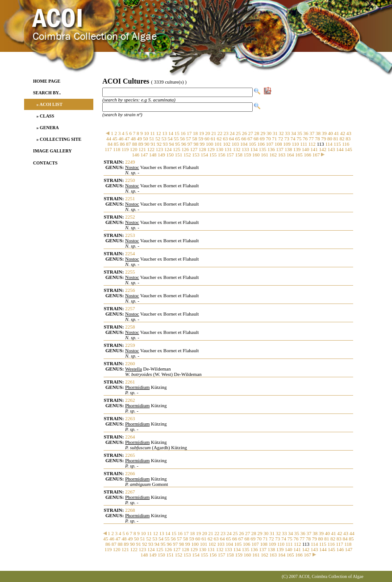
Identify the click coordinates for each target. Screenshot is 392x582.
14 (171, 133)
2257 (130, 308)
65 (238, 139)
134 (254, 149)
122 (151, 149)
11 (152, 133)
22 (220, 133)
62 (219, 139)
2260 (130, 363)
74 (293, 139)
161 (265, 155)
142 (323, 149)
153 (196, 155)
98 (196, 144)
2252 (130, 217)
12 (159, 133)
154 (204, 155)
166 (307, 155)
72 (281, 139)
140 (306, 149)
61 (213, 139)
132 (237, 149)
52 (158, 139)
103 (236, 144)
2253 (130, 235)
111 (304, 144)
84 (110, 144)
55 (176, 139)
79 (323, 139)
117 (108, 149)
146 (136, 155)
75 (299, 139)
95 (177, 144)
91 (153, 144)
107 (270, 144)
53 (164, 139)
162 (273, 155)
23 (226, 133)
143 (332, 149)
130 (220, 149)
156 (222, 155)
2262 (130, 400)
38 (318, 133)
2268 (130, 510)
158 (239, 155)
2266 (130, 473)
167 (316, 155)
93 (165, 144)
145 (348, 149)
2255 (130, 272)
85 (116, 144)
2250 (130, 180)
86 (123, 144)
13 (165, 133)
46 (121, 139)
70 (269, 139)
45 (115, 139)
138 (289, 149)
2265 (130, 455)
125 (177, 149)
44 (109, 139)
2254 (130, 253)
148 (153, 155)
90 (147, 144)
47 (127, 139)
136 (271, 149)
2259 (130, 345)
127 (194, 149)
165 (299, 155)
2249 (130, 162)
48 (133, 139)
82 (342, 139)
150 (170, 155)
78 (318, 139)
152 (187, 155)
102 (227, 144)
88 (135, 144)
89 (141, 144)
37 (312, 133)
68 (256, 139)
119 (125, 149)
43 (349, 133)
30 (269, 133)
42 (343, 133)
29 (263, 133)
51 (152, 139)
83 (348, 139)
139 (297, 149)
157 (230, 155)
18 (195, 133)
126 (186, 149)
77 (311, 139)
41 (336, 133)
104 (244, 144)
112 (312, 144)
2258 (130, 327)
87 (128, 144)
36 (306, 133)
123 (160, 149)
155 (213, 155)
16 (183, 133)
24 (232, 133)
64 (231, 139)
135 (263, 149)
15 (177, 133)
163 (282, 155)
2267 (130, 492)
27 (251, 133)
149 (161, 155)
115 (337, 144)
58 (195, 139)
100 (210, 144)
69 (262, 139)
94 (172, 144)
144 (340, 149)
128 (202, 149)
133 (245, 149)
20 (208, 133)
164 (290, 155)
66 (244, 139)
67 (250, 139)
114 (329, 144)
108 (278, 144)
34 (294, 133)
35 (300, 133)
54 (170, 139)
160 (256, 155)
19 (202, 133)
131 (228, 149)
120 (134, 149)
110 (296, 144)
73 (287, 139)
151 (179, 155)
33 (287, 133)
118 (117, 149)
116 (346, 144)
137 (280, 149)
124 (168, 149)
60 (207, 139)
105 (252, 144)
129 (211, 149)
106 (261, 144)
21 (214, 133)
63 (225, 139)
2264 (130, 437)
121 (142, 149)
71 (274, 139)
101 (218, 144)
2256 (130, 290)
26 (244, 133)
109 (287, 144)
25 (238, 133)
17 (189, 133)
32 (281, 133)
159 (248, 155)
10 (146, 133)
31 (275, 133)
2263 (130, 418)
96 (184, 144)
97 (190, 144)
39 (324, 133)
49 (140, 139)
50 (146, 139)
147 (144, 155)
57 (189, 139)
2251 (130, 198)
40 (331, 133)
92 (159, 144)
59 (201, 139)
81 (336, 139)
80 (330, 139)
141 (314, 149)
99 (202, 144)
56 (182, 139)
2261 (130, 382)
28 (257, 133)
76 (305, 139)
